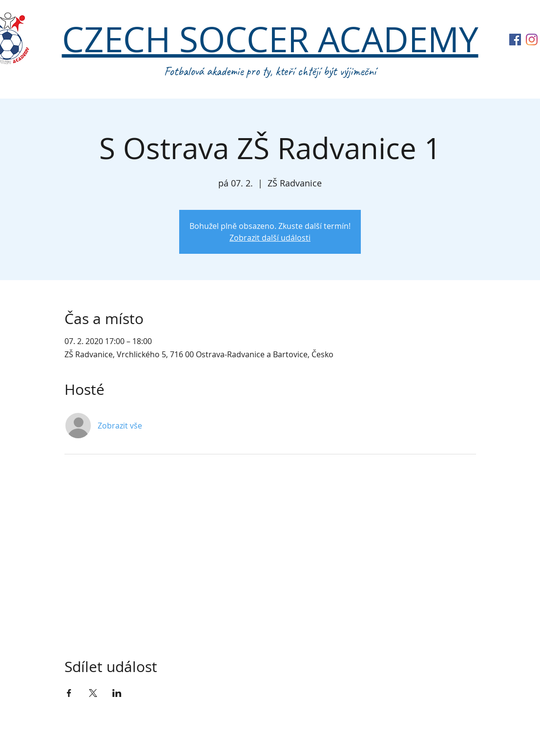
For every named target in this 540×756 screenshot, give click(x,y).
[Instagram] (532, 40)
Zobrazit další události (270, 238)
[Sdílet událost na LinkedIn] (117, 693)
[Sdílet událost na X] (93, 693)
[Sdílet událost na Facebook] (69, 693)
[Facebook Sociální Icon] (515, 40)
